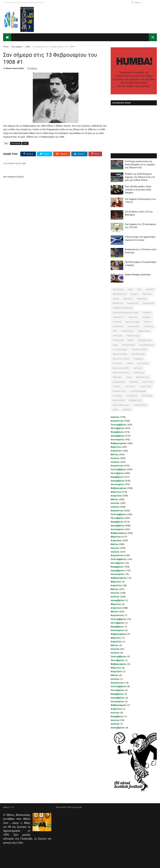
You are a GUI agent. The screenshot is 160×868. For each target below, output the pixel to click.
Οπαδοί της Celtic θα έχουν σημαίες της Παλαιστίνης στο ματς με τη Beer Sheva (140, 177)
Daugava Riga (119, 382)
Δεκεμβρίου (118, 435)
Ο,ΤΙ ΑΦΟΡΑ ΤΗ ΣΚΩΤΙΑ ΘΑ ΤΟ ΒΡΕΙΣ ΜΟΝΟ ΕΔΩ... (24, 2)
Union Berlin (143, 363)
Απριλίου (116, 450)
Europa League (133, 322)
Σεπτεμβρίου (118, 424)
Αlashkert (127, 409)
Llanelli (130, 363)
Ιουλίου (115, 417)
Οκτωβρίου (117, 428)
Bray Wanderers (147, 345)
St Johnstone (148, 303)
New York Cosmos (121, 359)
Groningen (118, 335)
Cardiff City (149, 326)
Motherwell (142, 299)
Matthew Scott (135, 400)
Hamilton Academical (122, 308)
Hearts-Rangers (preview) (138, 274)
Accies (129, 377)
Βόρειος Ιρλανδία (121, 368)
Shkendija (117, 377)
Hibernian (128, 299)
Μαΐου (114, 454)
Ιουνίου (115, 458)
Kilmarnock (118, 303)
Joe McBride (132, 396)
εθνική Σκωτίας (120, 294)
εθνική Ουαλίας (120, 354)
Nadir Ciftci (148, 382)
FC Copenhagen (120, 349)
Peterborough (133, 335)
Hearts (116, 299)
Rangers (135, 294)
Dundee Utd (133, 303)
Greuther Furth (138, 354)
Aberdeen (147, 294)
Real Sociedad (128, 345)
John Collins (147, 396)
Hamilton (147, 312)
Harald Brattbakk (138, 391)
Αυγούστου (117, 421)
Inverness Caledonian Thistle (126, 312)
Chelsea (147, 322)
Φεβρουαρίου (119, 443)
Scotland (150, 289)
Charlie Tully (145, 386)
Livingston (146, 317)
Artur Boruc (130, 386)
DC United (117, 363)
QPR (115, 331)
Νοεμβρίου (117, 432)
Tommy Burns (140, 405)
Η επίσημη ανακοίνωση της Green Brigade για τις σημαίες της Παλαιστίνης (140, 164)
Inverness (133, 317)
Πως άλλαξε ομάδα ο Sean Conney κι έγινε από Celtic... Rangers (139, 189)
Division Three (119, 391)
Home (6, 46)
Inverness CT (119, 317)
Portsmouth (118, 340)
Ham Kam (138, 368)
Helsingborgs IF (145, 340)
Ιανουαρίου (117, 439)
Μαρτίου (116, 447)
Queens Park (133, 326)
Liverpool (117, 322)
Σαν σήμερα (17, 46)
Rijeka (131, 340)
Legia (115, 345)
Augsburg (138, 359)
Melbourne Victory (121, 372)
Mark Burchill (119, 400)
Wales (116, 409)
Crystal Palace (127, 331)
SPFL (139, 289)
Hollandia (134, 382)
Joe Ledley (117, 396)
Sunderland (118, 326)
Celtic (28, 46)
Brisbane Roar (143, 377)
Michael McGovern (121, 405)
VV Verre (117, 386)
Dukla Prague (144, 331)
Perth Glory (139, 372)
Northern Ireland (139, 349)
